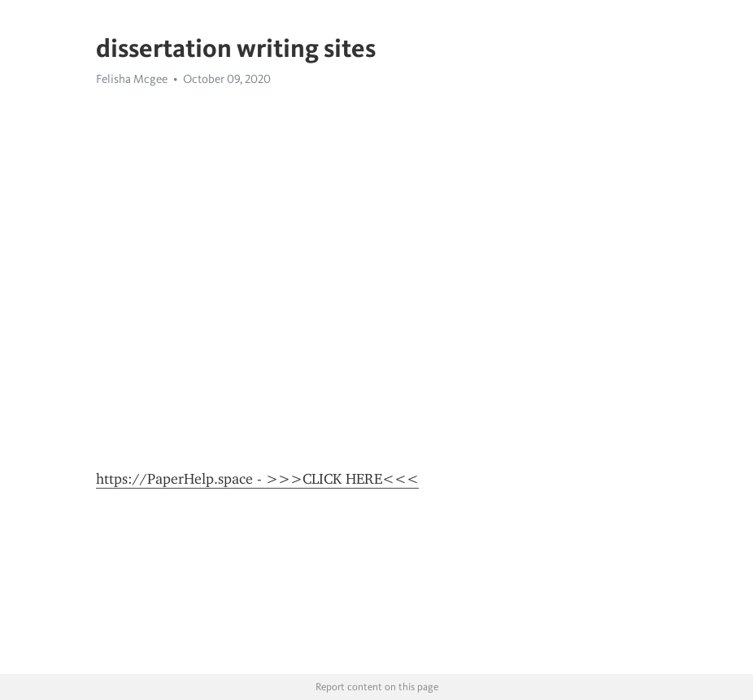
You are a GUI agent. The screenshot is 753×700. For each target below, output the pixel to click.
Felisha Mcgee (132, 79)
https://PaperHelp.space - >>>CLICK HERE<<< (257, 479)
